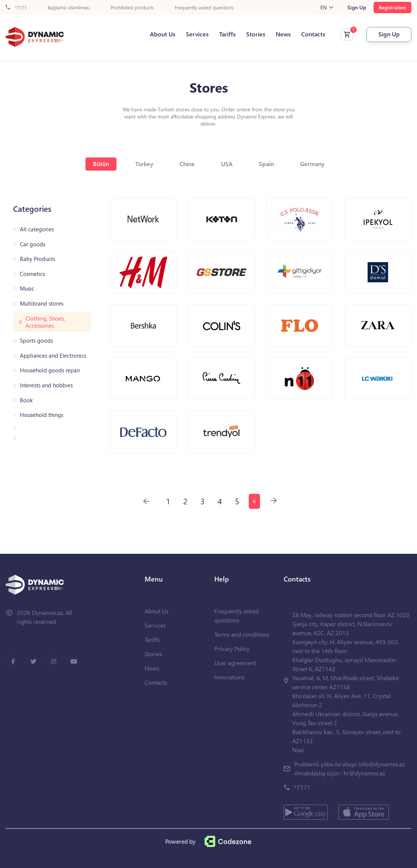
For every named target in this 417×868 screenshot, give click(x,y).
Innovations (229, 677)
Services (197, 34)
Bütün (101, 164)
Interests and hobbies (46, 385)
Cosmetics (32, 274)
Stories (256, 34)
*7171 (16, 8)
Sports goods (36, 341)
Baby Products (37, 259)
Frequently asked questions (204, 8)
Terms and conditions (242, 634)
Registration (392, 7)
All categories (37, 229)
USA (227, 164)
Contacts (313, 34)
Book (26, 400)
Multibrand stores (42, 304)
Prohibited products (132, 8)
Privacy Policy (232, 648)
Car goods (33, 244)
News (283, 34)
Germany (312, 164)
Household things (42, 415)
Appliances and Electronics (53, 356)
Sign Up (357, 7)
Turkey (144, 164)
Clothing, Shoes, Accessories (45, 322)
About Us (163, 34)
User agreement (235, 663)
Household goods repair (50, 370)
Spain (266, 164)
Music (27, 289)
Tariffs (227, 34)
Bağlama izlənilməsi (69, 8)
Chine (187, 164)
